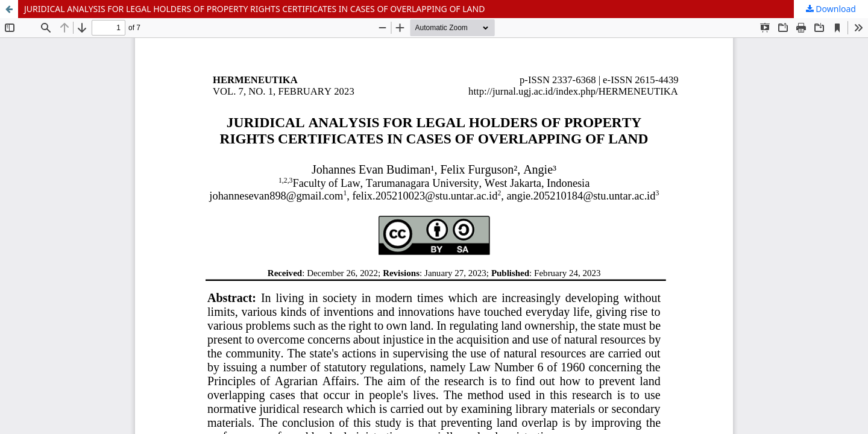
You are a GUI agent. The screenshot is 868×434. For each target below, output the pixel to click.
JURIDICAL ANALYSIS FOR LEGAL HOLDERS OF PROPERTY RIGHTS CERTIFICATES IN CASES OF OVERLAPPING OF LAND (254, 9)
